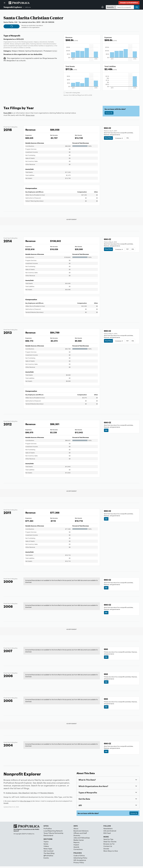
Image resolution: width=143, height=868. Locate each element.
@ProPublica (48, 857)
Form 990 (8, 113)
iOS (105, 832)
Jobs (75, 839)
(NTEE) (55, 51)
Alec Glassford (24, 794)
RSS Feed (107, 835)
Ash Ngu (34, 794)
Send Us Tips (108, 841)
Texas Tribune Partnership (53, 835)
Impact (76, 846)
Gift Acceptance (80, 862)
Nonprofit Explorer (13, 7)
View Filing (109, 138)
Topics (46, 843)
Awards (76, 849)
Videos (46, 848)
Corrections (78, 851)
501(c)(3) (20, 39)
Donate (106, 850)
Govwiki (6, 804)
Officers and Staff (80, 835)
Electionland (48, 837)
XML (128, 138)
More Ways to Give (111, 853)
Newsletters (108, 830)
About (76, 830)
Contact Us (109, 113)
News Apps (48, 850)
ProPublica (48, 830)
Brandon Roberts (47, 794)
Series (46, 846)
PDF (128, 249)
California (28, 7)
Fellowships (85, 839)
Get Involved (48, 853)
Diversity (77, 837)
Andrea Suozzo (12, 794)
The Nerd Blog (49, 855)
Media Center (79, 842)
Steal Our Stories (110, 843)
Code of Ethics (79, 857)
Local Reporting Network (53, 832)
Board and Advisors (81, 832)
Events (46, 860)
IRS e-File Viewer (25, 802)
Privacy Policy (79, 864)
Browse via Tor (109, 846)
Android (113, 832)
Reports (76, 844)
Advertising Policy (80, 860)
